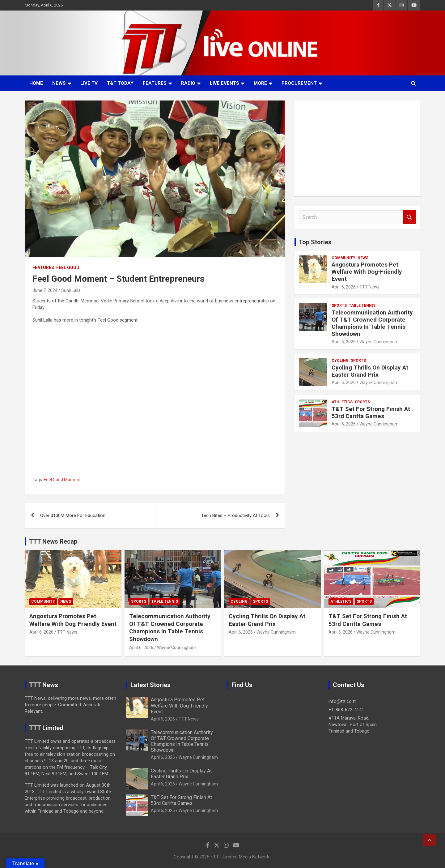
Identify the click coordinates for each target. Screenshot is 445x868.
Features (155, 83)
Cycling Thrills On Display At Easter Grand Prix (370, 371)
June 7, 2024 (45, 290)
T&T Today (120, 83)
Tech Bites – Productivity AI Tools (235, 515)
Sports (339, 306)
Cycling (340, 361)
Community (343, 258)
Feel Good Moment (62, 480)
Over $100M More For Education (73, 515)
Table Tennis (362, 306)
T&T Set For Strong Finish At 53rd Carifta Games (371, 413)
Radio (188, 83)
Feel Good (68, 267)
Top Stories (315, 242)
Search (409, 217)
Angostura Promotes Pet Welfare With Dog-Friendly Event (367, 272)
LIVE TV (89, 83)
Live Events (225, 83)
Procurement (299, 83)
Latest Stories (150, 685)
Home (36, 83)
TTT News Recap (53, 541)
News (59, 83)
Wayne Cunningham (379, 342)
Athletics (342, 402)
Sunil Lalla (71, 290)
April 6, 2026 (344, 287)
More (260, 83)
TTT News (369, 287)
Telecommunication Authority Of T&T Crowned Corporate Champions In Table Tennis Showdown (372, 323)
